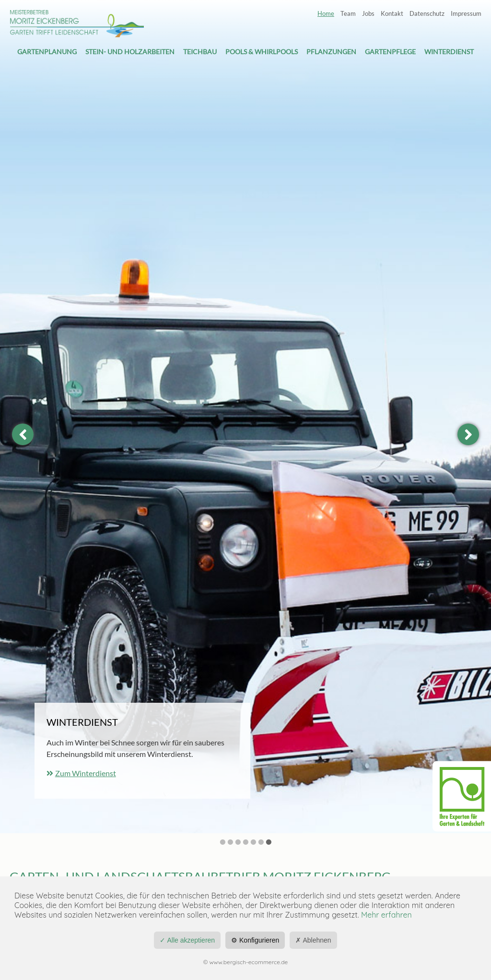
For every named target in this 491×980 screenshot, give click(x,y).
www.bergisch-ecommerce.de (249, 962)
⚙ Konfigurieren (255, 940)
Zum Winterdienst (86, 773)
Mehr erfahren (386, 915)
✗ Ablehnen (313, 940)
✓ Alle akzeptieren (187, 940)
